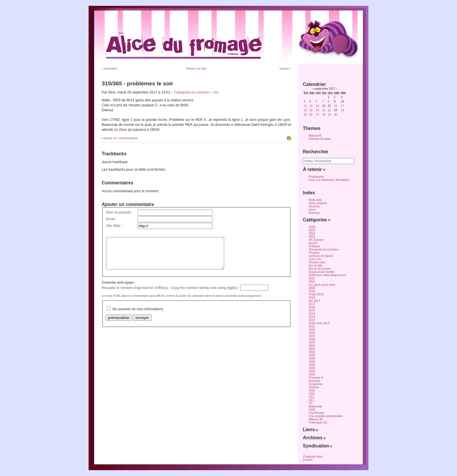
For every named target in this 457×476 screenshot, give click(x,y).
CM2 (312, 391)
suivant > (285, 69)
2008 (312, 339)
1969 (312, 410)
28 (324, 115)
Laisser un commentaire (120, 138)
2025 (312, 230)
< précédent (109, 69)
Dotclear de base (320, 139)
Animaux (314, 213)
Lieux (312, 210)
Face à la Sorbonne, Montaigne (329, 180)
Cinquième (316, 384)
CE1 (311, 400)
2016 (312, 307)
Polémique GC (318, 423)
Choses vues (317, 262)
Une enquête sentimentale (326, 416)
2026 (312, 227)
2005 (312, 346)
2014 (312, 314)
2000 (312, 355)
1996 (312, 362)
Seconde (314, 381)
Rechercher (316, 152)
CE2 (311, 397)
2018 (312, 298)
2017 (312, 304)
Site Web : (114, 226)
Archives (314, 438)
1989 (312, 374)
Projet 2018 (316, 294)
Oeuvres (314, 206)
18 (305, 110)
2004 (312, 349)
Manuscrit (315, 136)
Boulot (313, 243)
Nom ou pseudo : (119, 212)
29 (329, 115)
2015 (312, 310)
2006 (312, 342)
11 (305, 106)
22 (329, 110)
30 (335, 115)
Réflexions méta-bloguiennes (327, 275)
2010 (312, 330)
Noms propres (318, 203)
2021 (312, 282)
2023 (312, 237)
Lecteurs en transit (321, 256)
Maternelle (315, 407)
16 (335, 106)
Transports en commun (192, 92)
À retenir (314, 169)
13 (317, 106)
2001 (312, 352)
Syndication (318, 446)
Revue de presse (320, 269)
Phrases (314, 253)
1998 (312, 358)
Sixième (314, 387)
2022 (312, 278)
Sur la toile (315, 266)
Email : (111, 219)
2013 (312, 317)
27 (317, 115)
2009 (312, 333)
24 (342, 110)
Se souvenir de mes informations (138, 315)
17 (342, 106)
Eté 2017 (314, 301)
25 (305, 115)
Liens (311, 430)
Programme (316, 177)
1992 (312, 368)
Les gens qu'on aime (322, 285)
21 (324, 110)
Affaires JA (316, 419)
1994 (312, 365)
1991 (312, 371)
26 (311, 115)
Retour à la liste (196, 69)
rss (216, 92)
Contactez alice (313, 457)
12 (311, 106)
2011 (312, 326)
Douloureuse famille (321, 272)
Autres (309, 460)
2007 (312, 336)
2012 (312, 320)
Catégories (317, 220)
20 (317, 110)
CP (311, 403)
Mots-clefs (315, 200)
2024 (312, 233)
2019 (312, 291)
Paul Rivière (317, 413)
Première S (316, 378)
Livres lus (315, 259)
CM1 (312, 394)
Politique (314, 246)
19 (311, 110)
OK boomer (316, 240)
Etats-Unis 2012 (319, 323)
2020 (312, 288)
